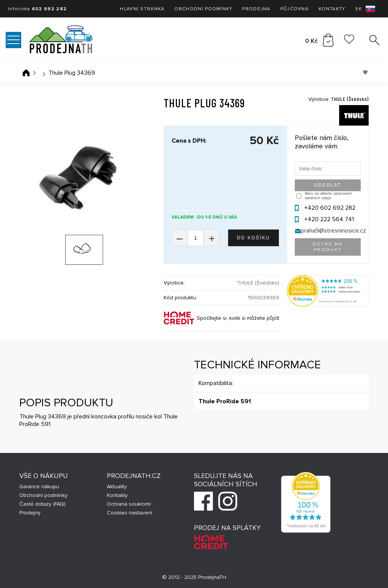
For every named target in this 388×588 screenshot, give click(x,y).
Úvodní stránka (26, 73)
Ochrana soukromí (129, 504)
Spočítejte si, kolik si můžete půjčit (238, 318)
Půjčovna (295, 9)
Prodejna (256, 9)
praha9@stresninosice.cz (333, 231)
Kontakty (332, 9)
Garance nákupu (39, 487)
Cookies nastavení (130, 513)
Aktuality (117, 487)
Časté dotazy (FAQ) (42, 504)
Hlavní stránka (142, 9)
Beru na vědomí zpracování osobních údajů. (329, 196)
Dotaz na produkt (328, 247)
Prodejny (30, 513)
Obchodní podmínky (203, 9)
